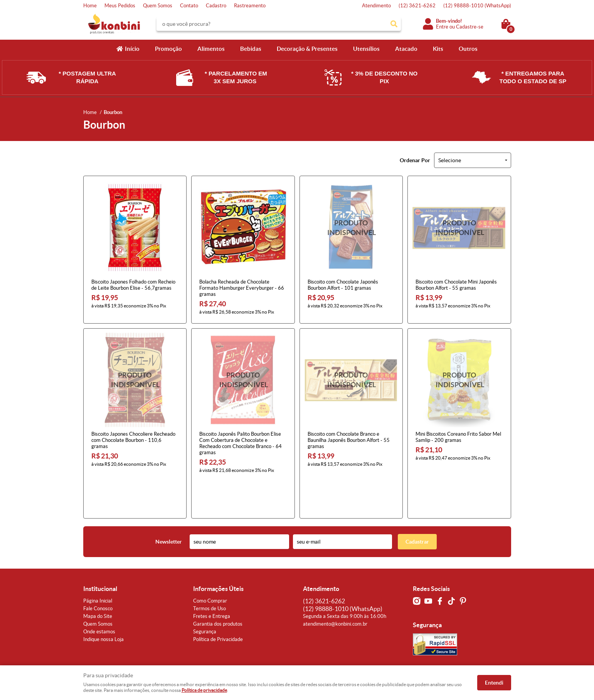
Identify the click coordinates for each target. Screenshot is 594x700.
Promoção (168, 49)
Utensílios (366, 49)
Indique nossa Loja (103, 603)
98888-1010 (477, 6)
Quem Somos (158, 6)
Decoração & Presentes (307, 49)
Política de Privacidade (218, 603)
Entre (442, 27)
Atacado (406, 49)
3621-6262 (417, 6)
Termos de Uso (209, 572)
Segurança (205, 595)
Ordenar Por (415, 160)
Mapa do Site (98, 580)
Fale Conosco (98, 572)
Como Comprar (210, 564)
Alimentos (211, 49)
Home (90, 6)
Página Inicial (98, 564)
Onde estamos (99, 595)
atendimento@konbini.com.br (335, 587)
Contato (189, 6)
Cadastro (216, 6)
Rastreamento (250, 6)
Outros (468, 49)
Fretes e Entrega (212, 580)
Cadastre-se (470, 27)
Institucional (100, 552)
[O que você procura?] (394, 24)
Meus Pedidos (120, 6)
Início (132, 49)
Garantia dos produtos (218, 587)
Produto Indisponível (351, 227)
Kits (438, 49)
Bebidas (251, 49)
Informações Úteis (218, 552)
